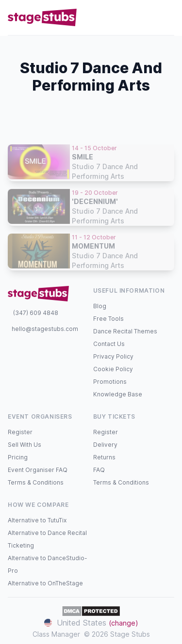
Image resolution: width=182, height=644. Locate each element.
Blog (100, 306)
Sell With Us (25, 445)
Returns (104, 457)
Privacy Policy (113, 356)
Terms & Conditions (36, 482)
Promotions (110, 382)
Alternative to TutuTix (37, 520)
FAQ (99, 470)
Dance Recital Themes (125, 331)
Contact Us (109, 344)
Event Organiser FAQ (38, 470)
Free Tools (108, 319)
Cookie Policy (113, 369)
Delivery (105, 445)
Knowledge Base (118, 394)
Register (20, 432)
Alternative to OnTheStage (45, 583)
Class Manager (56, 634)
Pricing (18, 457)
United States (91, 623)
